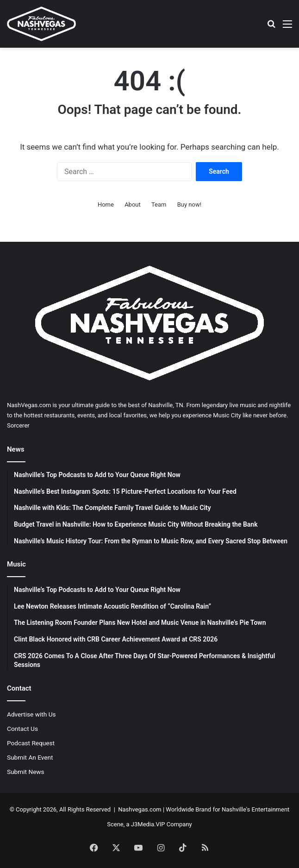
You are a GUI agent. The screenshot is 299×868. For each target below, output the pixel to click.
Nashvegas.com (140, 809)
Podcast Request (31, 743)
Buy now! (189, 204)
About (133, 204)
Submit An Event (30, 757)
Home (106, 204)
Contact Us (22, 729)
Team (159, 204)
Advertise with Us (31, 714)
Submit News (26, 772)
